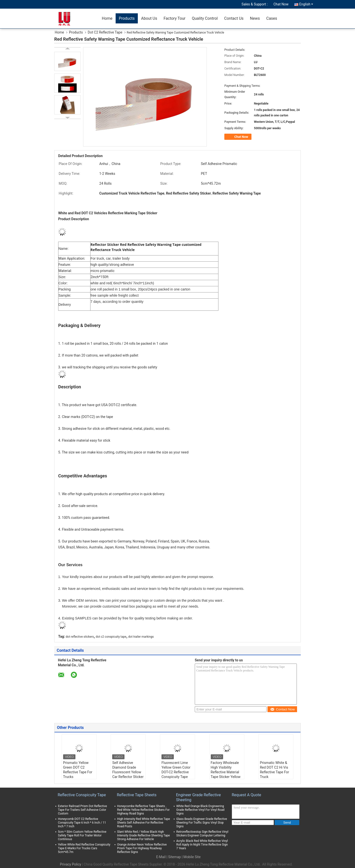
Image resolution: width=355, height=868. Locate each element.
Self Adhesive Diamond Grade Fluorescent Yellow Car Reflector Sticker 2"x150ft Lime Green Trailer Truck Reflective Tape (128, 777)
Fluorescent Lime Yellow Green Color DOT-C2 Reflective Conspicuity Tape (176, 770)
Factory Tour (174, 18)
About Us (149, 18)
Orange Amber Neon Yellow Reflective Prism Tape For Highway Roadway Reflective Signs (142, 848)
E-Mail (161, 857)
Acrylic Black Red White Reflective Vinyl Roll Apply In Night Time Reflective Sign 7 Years (202, 845)
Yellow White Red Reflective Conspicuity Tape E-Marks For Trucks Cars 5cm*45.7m (84, 848)
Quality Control (205, 18)
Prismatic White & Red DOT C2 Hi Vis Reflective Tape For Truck (274, 770)
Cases (272, 18)
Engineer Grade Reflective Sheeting (198, 797)
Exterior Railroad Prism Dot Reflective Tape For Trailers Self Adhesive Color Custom (82, 810)
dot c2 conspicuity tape (111, 637)
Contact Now (282, 709)
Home (107, 18)
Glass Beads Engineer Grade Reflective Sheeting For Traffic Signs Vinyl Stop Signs (202, 823)
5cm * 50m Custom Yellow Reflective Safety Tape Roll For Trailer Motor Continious (82, 835)
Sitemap (174, 857)
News (255, 18)
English (306, 4)
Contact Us (234, 18)
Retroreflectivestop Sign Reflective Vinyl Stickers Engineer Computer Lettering (202, 834)
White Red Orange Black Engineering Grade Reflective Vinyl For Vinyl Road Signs (200, 810)
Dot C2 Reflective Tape (105, 32)
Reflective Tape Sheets (137, 795)
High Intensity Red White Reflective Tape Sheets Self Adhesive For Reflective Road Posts (143, 823)
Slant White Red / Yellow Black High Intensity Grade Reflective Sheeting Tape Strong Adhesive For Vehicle (143, 835)
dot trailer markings (141, 637)
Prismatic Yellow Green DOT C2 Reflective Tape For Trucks (78, 770)
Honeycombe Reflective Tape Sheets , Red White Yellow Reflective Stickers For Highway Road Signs (143, 810)
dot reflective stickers (80, 637)
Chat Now (281, 4)
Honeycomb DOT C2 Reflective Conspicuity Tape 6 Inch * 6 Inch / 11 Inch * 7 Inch (82, 823)
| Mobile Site (191, 857)
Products (127, 18)
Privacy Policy (71, 864)
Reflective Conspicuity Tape (82, 795)
